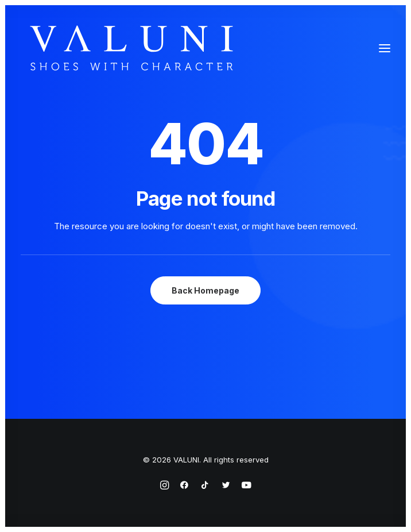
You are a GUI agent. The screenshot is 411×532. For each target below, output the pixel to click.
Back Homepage (205, 290)
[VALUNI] (131, 48)
